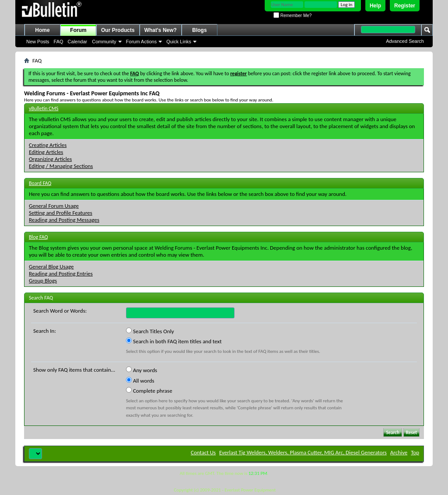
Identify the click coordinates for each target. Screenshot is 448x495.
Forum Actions (141, 42)
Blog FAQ (38, 237)
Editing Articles (46, 152)
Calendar (78, 42)
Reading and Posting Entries (61, 274)
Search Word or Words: (60, 311)
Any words (142, 370)
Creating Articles (48, 145)
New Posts (38, 42)
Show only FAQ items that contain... (74, 370)
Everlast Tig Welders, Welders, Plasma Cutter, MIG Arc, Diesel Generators (303, 452)
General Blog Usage (51, 267)
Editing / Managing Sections (61, 166)
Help (375, 6)
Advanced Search (405, 41)
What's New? (161, 30)
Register (405, 6)
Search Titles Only (150, 331)
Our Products (118, 30)
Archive (399, 452)
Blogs (199, 30)
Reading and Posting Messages (64, 220)
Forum (78, 30)
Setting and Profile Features (61, 213)
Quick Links (179, 42)
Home (42, 30)
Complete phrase (149, 390)
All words (140, 380)
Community (104, 42)
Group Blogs (43, 281)
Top (415, 452)
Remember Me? (292, 16)
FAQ (59, 42)
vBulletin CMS (44, 108)
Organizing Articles (50, 159)
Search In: (45, 331)
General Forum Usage (54, 206)
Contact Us (203, 452)
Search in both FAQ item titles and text (174, 341)
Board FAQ (40, 183)
